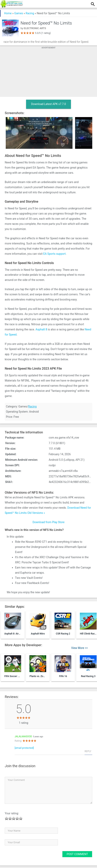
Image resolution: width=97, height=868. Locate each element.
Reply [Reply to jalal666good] (88, 751)
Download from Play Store (49, 522)
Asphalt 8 (41, 329)
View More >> (79, 648)
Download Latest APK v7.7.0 (48, 104)
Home (8, 13)
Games (19, 13)
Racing (30, 13)
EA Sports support (54, 254)
